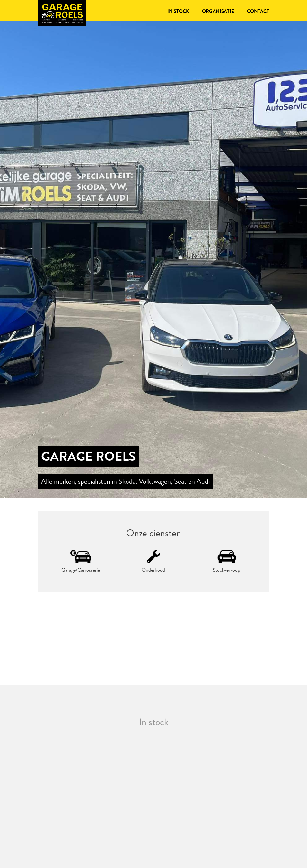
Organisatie (218, 11)
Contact (258, 11)
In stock (178, 11)
